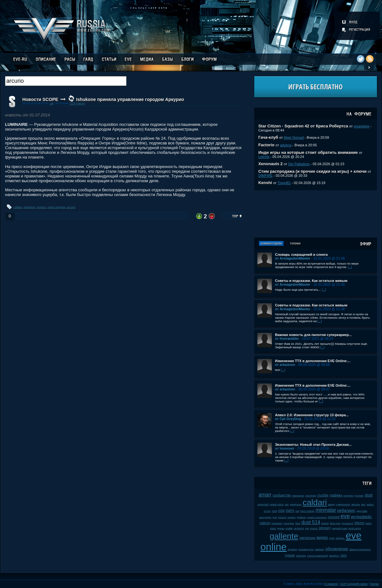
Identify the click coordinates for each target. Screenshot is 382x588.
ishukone (29, 207)
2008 (275, 511)
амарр (331, 504)
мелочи (356, 504)
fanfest (325, 523)
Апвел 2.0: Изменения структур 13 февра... (312, 415)
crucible (323, 495)
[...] (350, 267)
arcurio (71, 207)
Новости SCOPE (40, 99)
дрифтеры (296, 504)
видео (322, 538)
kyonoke (359, 496)
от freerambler (287, 339)
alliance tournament (360, 549)
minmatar (326, 510)
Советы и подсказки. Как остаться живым (311, 281)
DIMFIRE (265, 176)
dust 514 (311, 522)
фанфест (334, 556)
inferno (359, 523)
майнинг (320, 549)
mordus (42, 207)
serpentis (348, 496)
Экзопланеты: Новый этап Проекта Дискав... (313, 445)
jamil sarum (355, 528)
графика (336, 495)
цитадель (289, 523)
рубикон (301, 517)
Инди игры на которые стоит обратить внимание (308, 152)
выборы (340, 538)
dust (369, 495)
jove (275, 517)
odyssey (325, 528)
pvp (307, 528)
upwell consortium (317, 517)
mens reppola (56, 207)
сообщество (282, 495)
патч (290, 510)
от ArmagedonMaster (293, 258)
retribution (277, 523)
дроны (281, 528)
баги (298, 523)
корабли (293, 549)
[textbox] (66, 81)
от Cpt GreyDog (288, 419)
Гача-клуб (268, 137)
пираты (291, 517)
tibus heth (335, 523)
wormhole (311, 496)
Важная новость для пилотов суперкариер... (313, 335)
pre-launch (348, 523)
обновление (337, 549)
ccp (282, 510)
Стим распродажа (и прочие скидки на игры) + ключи (312, 171)
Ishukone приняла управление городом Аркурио (130, 99)
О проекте (331, 584)
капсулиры (265, 517)
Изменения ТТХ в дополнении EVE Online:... (313, 361)
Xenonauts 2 (270, 164)
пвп (287, 504)
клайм (289, 528)
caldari (18, 207)
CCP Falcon (77, 104)
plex (363, 504)
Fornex (374, 584)
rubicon (265, 523)
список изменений (317, 556)
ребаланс (346, 510)
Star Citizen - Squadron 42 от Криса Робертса (303, 126)
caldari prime (277, 504)
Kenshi (265, 183)
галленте (299, 528)
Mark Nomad (294, 137)
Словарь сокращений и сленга (301, 255)
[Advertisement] (316, 214)
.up (51, 104)
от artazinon (285, 365)
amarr (265, 495)
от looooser (285, 448)
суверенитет (343, 504)
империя (301, 556)
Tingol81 (284, 183)
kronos (314, 528)
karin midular (308, 511)
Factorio (266, 145)
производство (306, 549)
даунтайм (362, 511)
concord (334, 517)
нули (332, 538)
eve (345, 516)
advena (286, 145)
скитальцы (308, 538)
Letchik (264, 157)
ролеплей (263, 504)
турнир (290, 555)
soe (298, 511)
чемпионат (298, 496)
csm (343, 555)
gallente (284, 536)
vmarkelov (362, 126)
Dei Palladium (299, 164)
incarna (282, 517)
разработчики (340, 528)
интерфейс (362, 517)
